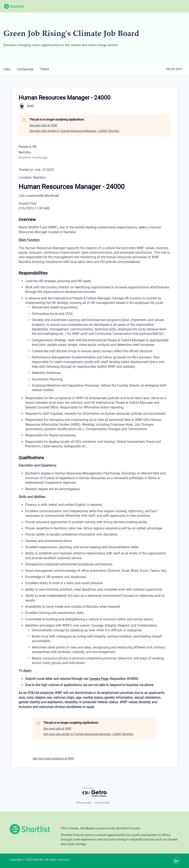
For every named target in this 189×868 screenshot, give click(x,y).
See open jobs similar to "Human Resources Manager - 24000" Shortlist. (75, 131)
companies (25, 69)
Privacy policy (84, 803)
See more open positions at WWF (53, 758)
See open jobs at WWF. (44, 125)
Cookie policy (102, 803)
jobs (7, 69)
